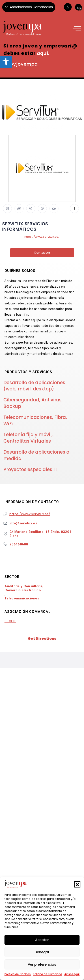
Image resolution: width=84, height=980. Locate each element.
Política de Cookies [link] (18, 974)
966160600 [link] (19, 544)
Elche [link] (10, 621)
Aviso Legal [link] (72, 974)
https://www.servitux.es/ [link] (42, 237)
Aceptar (42, 940)
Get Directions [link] (42, 639)
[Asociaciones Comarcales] (29, 7)
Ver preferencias (42, 964)
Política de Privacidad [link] (47, 974)
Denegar (42, 952)
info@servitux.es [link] (23, 523)
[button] (77, 884)
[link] (6, 62)
